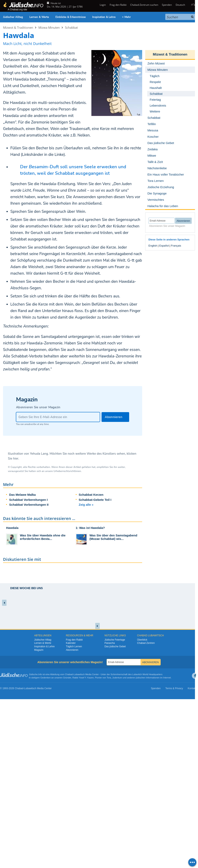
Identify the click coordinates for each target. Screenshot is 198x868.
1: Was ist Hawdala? (90, 528)
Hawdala (12, 528)
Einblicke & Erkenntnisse (71, 17)
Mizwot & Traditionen (18, 27)
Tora (109, 678)
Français (176, 246)
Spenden (167, 5)
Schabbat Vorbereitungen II (29, 505)
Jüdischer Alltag (13, 17)
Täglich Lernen (74, 646)
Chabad (69, 674)
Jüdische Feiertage (115, 640)
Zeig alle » (86, 505)
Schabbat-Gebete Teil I (95, 500)
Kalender (71, 643)
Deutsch (180, 5)
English (153, 246)
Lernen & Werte (39, 17)
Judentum (117, 678)
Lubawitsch (79, 674)
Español (164, 246)
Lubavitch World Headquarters (147, 674)
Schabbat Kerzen (91, 495)
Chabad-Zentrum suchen (144, 5)
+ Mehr (126, 17)
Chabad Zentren (146, 643)
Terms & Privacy (174, 688)
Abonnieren (72, 650)
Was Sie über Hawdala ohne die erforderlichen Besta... (43, 537)
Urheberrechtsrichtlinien (67, 471)
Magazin (39, 650)
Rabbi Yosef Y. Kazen (83, 678)
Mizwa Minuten (49, 27)
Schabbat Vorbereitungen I (28, 500)
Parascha (110, 643)
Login (102, 5)
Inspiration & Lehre (104, 17)
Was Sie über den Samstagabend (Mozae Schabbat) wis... (113, 537)
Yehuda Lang (39, 454)
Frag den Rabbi (118, 5)
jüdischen (141, 678)
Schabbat (71, 27)
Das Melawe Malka (22, 495)
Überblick (142, 640)
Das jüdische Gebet (115, 646)
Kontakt (192, 688)
